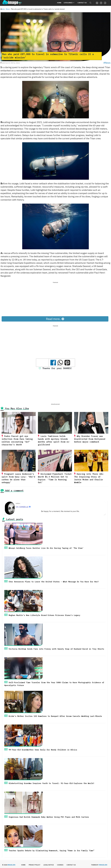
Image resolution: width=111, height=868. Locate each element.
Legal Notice (49, 865)
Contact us (82, 3)
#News (107, 63)
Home (59, 3)
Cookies (60, 865)
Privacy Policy (34, 865)
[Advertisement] (55, 299)
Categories (68, 3)
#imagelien (103, 865)
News (8, 9)
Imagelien (11, 865)
